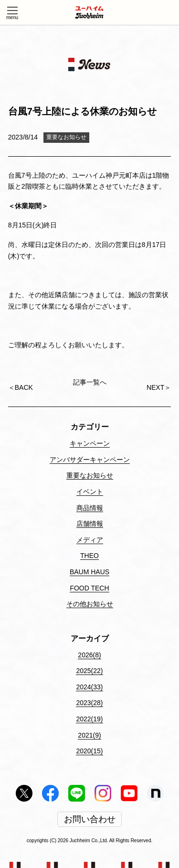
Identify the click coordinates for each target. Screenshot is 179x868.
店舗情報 (90, 524)
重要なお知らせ (66, 137)
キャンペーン (90, 443)
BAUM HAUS (89, 572)
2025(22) (89, 671)
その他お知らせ (90, 604)
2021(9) (89, 735)
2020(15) (89, 751)
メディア (90, 540)
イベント (90, 492)
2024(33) (89, 687)
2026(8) (89, 655)
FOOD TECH (89, 588)
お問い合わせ (90, 819)
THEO (89, 556)
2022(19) (89, 719)
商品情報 (90, 508)
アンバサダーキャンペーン (90, 460)
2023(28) (89, 703)
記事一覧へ (90, 383)
